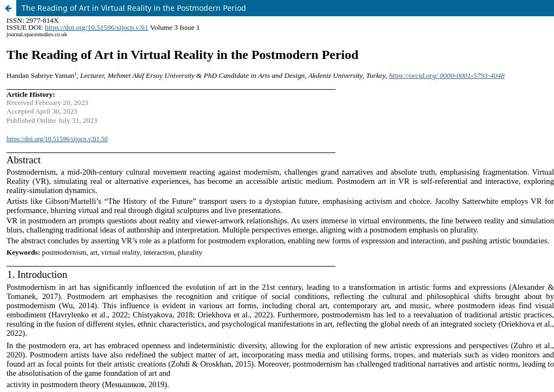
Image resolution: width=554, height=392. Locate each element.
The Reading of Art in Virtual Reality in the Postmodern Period (134, 8)
